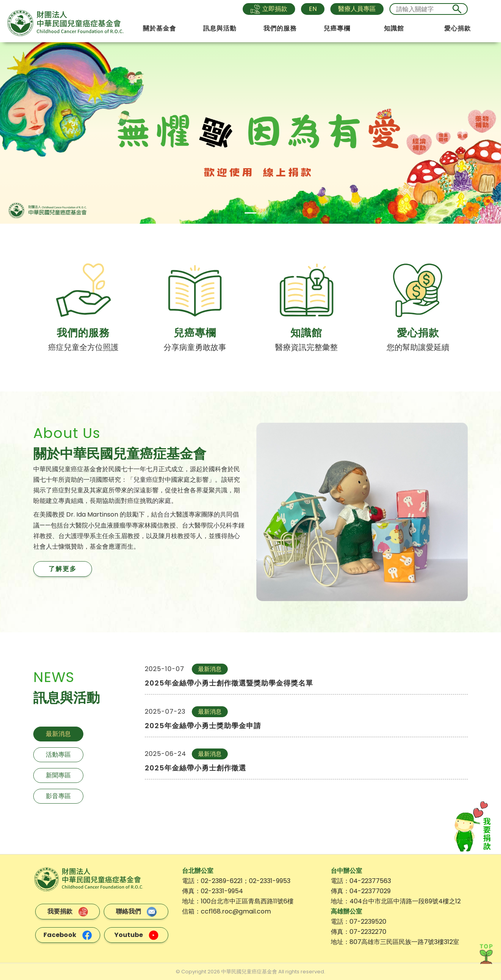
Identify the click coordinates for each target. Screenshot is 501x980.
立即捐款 (269, 9)
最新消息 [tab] (58, 734)
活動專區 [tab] (58, 755)
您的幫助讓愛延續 (418, 347)
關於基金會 (159, 28)
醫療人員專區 (357, 9)
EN (313, 9)
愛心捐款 (458, 28)
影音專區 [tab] (58, 796)
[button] (38, 132)
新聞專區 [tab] (58, 775)
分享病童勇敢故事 (195, 347)
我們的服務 (280, 28)
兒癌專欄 (337, 28)
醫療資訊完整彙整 (306, 347)
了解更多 (63, 569)
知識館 (394, 28)
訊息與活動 (220, 28)
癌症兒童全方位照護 (83, 347)
